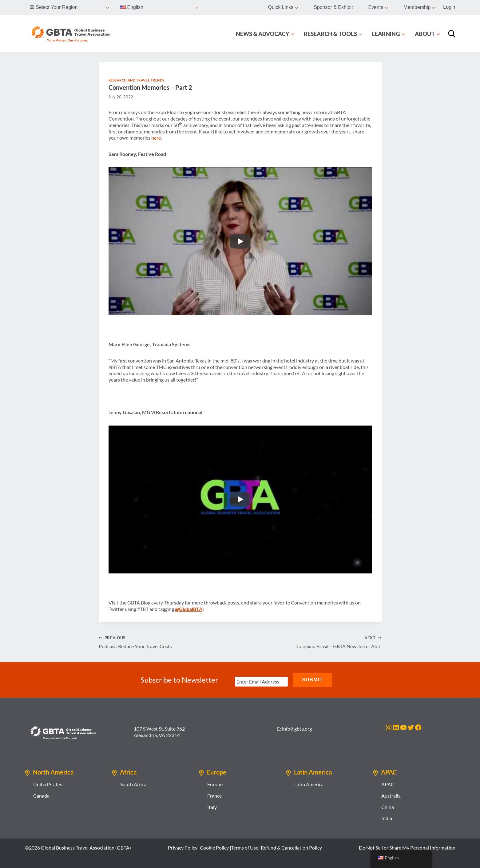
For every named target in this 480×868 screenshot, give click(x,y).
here (156, 138)
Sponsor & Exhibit (333, 7)
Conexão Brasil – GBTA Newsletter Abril (313, 642)
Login (449, 7)
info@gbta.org (297, 729)
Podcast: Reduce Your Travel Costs (167, 642)
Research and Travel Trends (137, 80)
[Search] (452, 34)
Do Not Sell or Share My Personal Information (407, 848)
